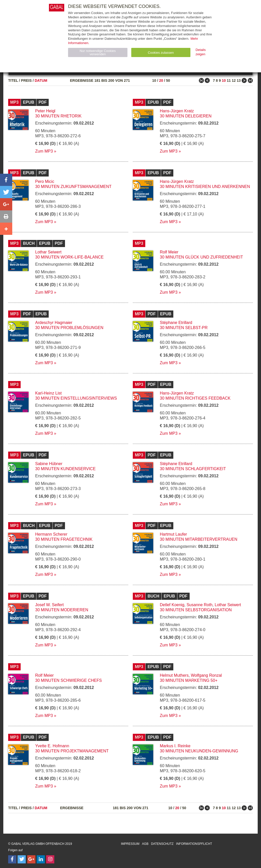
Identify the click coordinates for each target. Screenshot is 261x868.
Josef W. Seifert (49, 605)
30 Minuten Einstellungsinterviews (76, 398)
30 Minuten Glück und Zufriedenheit (201, 257)
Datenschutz (162, 844)
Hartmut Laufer (173, 534)
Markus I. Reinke (175, 746)
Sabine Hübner (49, 464)
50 (168, 80)
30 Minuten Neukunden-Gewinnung (199, 751)
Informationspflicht (194, 844)
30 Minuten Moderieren (62, 610)
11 (229, 80)
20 (161, 80)
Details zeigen (201, 52)
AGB (145, 844)
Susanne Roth (199, 605)
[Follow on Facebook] (12, 859)
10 (154, 80)
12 (234, 80)
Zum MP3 (44, 151)
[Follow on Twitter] (22, 859)
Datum (41, 80)
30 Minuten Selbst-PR (184, 328)
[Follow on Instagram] (50, 859)
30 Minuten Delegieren (186, 116)
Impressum (130, 844)
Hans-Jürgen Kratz (177, 111)
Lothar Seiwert (48, 252)
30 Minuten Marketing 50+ (189, 680)
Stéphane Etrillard (176, 323)
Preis (26, 80)
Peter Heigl (45, 111)
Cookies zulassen (161, 53)
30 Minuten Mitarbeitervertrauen (199, 539)
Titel (13, 80)
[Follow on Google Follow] (31, 859)
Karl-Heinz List (48, 393)
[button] (6, 180)
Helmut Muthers (174, 675)
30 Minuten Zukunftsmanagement (73, 187)
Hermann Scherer (51, 534)
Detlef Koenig (172, 605)
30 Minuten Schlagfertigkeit (193, 469)
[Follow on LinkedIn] (41, 859)
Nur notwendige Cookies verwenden (98, 52)
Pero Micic (45, 181)
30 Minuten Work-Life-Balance (69, 257)
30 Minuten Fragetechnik (64, 539)
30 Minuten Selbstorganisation (196, 610)
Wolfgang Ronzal (206, 675)
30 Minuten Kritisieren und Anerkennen (205, 187)
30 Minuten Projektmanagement (72, 751)
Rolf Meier (169, 252)
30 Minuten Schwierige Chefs (68, 680)
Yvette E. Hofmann (52, 746)
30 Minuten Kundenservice (65, 469)
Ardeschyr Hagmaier (54, 323)
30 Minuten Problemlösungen (69, 328)
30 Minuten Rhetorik (58, 116)
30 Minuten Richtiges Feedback (195, 398)
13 (239, 80)
